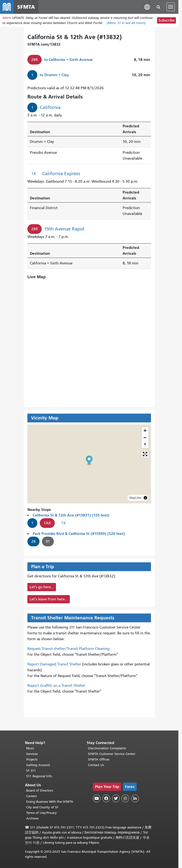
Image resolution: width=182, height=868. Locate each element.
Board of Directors (40, 790)
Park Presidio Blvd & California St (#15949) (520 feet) (79, 534)
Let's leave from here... (49, 599)
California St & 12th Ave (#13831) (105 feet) (71, 515)
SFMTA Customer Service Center (112, 754)
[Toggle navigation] (171, 7)
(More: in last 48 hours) (126, 23)
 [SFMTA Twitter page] (116, 798)
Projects (32, 759)
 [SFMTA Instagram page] (125, 798)
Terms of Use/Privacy (41, 813)
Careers (32, 796)
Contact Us (96, 765)
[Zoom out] (145, 438)
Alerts (7, 18)
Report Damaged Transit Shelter (54, 664)
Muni (30, 748)
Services (32, 754)
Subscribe (166, 20)
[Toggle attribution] (145, 498)
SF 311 (31, 771)
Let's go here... (42, 587)
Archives (32, 818)
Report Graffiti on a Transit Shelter (56, 686)
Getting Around (38, 765)
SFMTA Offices (99, 759)
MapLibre (135, 498)
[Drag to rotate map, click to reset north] (145, 445)
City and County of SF (42, 807)
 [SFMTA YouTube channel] (97, 798)
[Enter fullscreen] (145, 454)
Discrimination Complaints (107, 748)
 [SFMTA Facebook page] (106, 798)
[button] (147, 7)
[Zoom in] (145, 430)
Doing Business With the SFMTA (50, 802)
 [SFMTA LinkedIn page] (135, 798)
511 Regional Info (39, 776)
